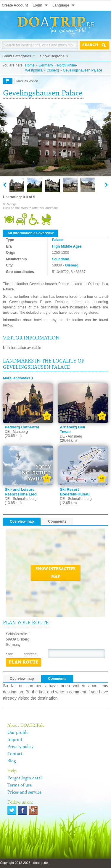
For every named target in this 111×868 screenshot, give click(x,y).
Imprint (15, 740)
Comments (57, 521)
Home (30, 65)
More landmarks (17, 378)
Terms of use (20, 785)
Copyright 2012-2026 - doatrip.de (24, 863)
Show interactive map (55, 573)
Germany (46, 65)
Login (37, 5)
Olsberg (53, 70)
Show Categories (17, 56)
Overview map (22, 521)
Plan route (24, 662)
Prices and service (24, 792)
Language (61, 5)
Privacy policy (20, 747)
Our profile (18, 733)
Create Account (15, 5)
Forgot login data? (25, 778)
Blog (12, 761)
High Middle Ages (67, 246)
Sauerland (61, 259)
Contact (15, 754)
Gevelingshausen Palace (83, 70)
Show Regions (52, 56)
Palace (58, 240)
